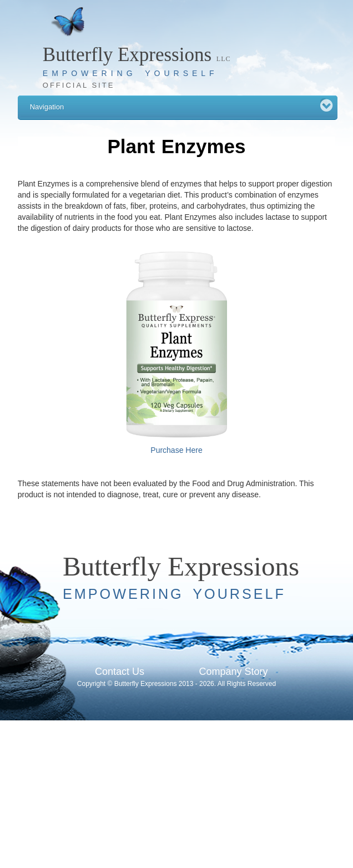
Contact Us (120, 672)
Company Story (233, 672)
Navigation (179, 105)
